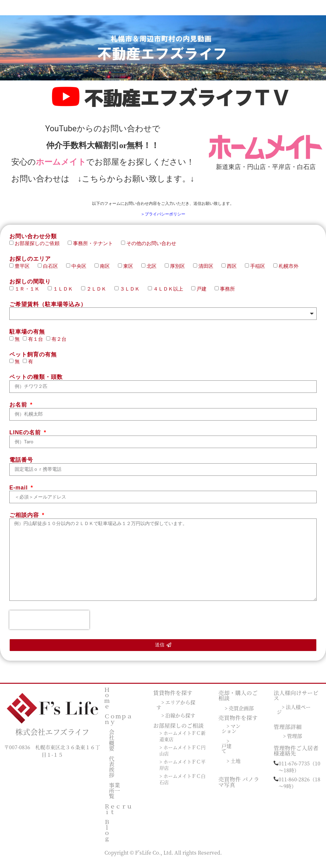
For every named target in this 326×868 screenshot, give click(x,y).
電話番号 (21, 465)
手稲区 (260, 270)
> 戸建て (226, 750)
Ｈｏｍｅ (107, 702)
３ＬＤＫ (132, 293)
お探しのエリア (30, 263)
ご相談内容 (25, 520)
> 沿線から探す (178, 719)
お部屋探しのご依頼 (40, 247)
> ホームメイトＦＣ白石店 (181, 783)
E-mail (19, 492)
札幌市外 (289, 270)
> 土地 (234, 765)
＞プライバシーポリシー (163, 218)
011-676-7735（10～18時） (299, 771)
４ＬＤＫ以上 (171, 293)
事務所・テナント (95, 247)
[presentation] (49, 624)
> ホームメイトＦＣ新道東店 (181, 740)
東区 (131, 270)
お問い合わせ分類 (33, 241)
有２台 (59, 343)
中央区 (81, 270)
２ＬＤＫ (99, 293)
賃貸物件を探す (173, 696)
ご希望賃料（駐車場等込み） (48, 309)
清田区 (208, 270)
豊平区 (25, 270)
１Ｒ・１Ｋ (30, 293)
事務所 (227, 293)
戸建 (204, 293)
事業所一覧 (114, 794)
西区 (234, 270)
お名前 (19, 409)
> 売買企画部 (239, 712)
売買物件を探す (238, 722)
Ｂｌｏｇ (107, 834)
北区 (154, 270)
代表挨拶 (112, 770)
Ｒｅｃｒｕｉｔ (118, 813)
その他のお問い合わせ (151, 247)
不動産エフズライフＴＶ (187, 99)
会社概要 (112, 744)
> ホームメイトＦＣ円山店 (181, 755)
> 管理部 (292, 740)
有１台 (36, 343)
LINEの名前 (26, 437)
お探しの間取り (30, 286)
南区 (107, 270)
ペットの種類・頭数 (36, 382)
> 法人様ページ (294, 714)
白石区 (53, 270)
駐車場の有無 (27, 336)
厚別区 (180, 270)
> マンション (231, 733)
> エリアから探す (176, 709)
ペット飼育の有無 (33, 359)
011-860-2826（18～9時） (299, 786)
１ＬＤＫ (66, 293)
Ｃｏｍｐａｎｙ (118, 723)
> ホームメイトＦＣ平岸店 (181, 769)
